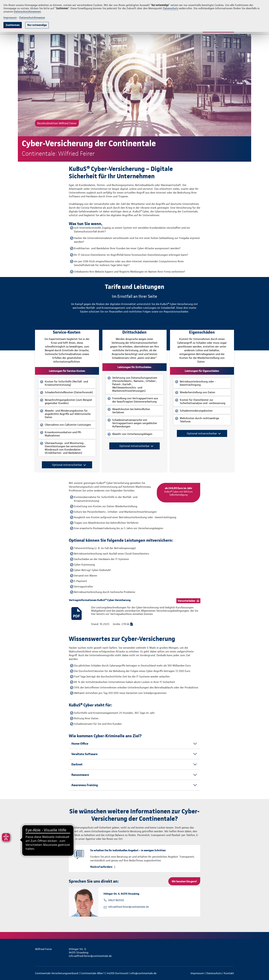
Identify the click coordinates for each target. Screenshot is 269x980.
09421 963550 (116, 900)
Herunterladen (186, 601)
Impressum (10, 18)
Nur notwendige (37, 25)
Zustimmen (13, 25)
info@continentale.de (143, 973)
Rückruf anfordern (101, 867)
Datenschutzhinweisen (27, 12)
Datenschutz (171, 8)
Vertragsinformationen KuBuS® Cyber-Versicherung (100, 600)
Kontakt (229, 973)
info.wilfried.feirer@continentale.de (129, 907)
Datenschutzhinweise (32, 18)
